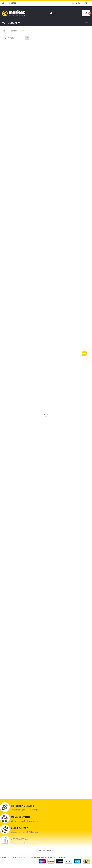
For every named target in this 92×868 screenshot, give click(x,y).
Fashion (14, 31)
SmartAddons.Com (24, 857)
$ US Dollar (77, 3)
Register (12, 3)
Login (5, 3)
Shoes (24, 31)
